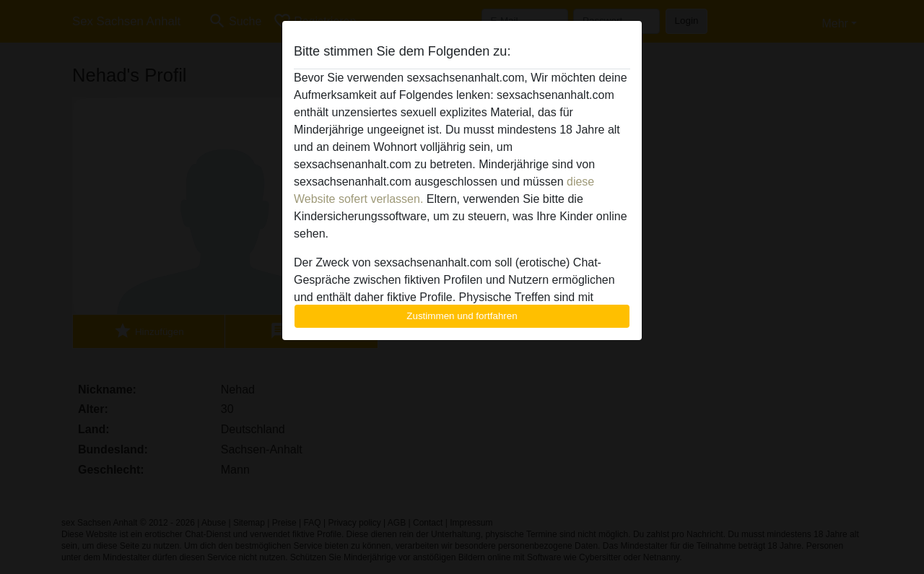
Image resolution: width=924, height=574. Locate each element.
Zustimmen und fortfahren (462, 316)
